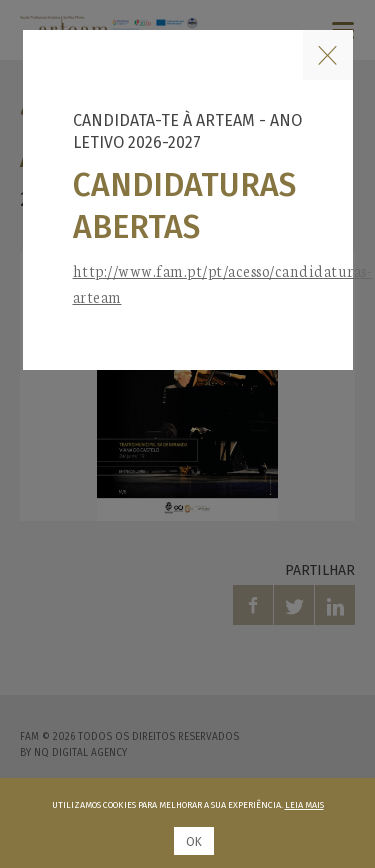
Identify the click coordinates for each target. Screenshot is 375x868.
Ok (194, 842)
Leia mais (304, 805)
